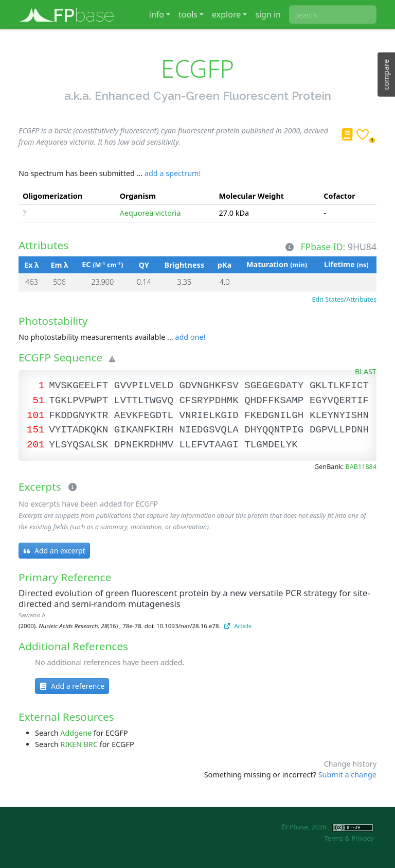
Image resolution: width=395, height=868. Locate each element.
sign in (268, 14)
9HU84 (362, 246)
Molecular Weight (252, 196)
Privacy (362, 838)
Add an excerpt (54, 551)
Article (238, 626)
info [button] (157, 14)
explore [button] (226, 14)
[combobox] (333, 14)
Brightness (184, 265)
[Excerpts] (70, 488)
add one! (190, 337)
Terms (334, 838)
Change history (350, 764)
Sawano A (32, 615)
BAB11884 (361, 467)
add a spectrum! (173, 173)
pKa (225, 265)
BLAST (366, 371)
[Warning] (110, 359)
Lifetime (346, 264)
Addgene (76, 733)
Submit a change (347, 775)
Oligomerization (52, 196)
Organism (138, 196)
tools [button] (188, 14)
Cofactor (339, 196)
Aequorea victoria (150, 213)
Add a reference (72, 686)
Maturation (277, 264)
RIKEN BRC (79, 744)
